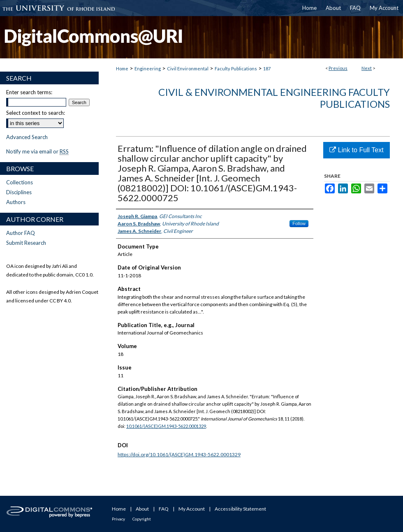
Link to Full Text (356, 150)
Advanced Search (27, 137)
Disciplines (19, 192)
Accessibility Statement (240, 509)
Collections (20, 182)
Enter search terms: (29, 92)
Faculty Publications (236, 69)
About (142, 509)
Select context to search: (36, 113)
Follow (299, 223)
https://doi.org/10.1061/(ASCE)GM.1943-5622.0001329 (179, 454)
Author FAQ (21, 233)
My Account (192, 509)
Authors (16, 202)
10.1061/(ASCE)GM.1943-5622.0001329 (166, 426)
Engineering (148, 69)
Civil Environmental (188, 69)
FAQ (164, 509)
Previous (338, 68)
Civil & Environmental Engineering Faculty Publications (274, 98)
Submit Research (26, 243)
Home (122, 69)
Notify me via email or (37, 151)
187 (267, 69)
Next (367, 68)
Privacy (118, 519)
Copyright (142, 519)
